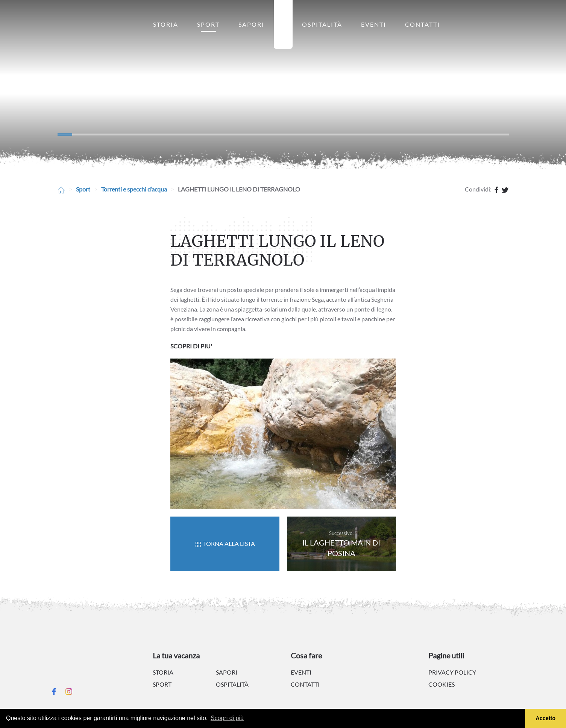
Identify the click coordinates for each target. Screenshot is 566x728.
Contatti (423, 24)
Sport (208, 24)
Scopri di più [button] (227, 718)
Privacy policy (452, 672)
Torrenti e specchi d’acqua (134, 189)
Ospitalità (322, 24)
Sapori (251, 24)
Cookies (442, 684)
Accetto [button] (546, 718)
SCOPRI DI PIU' (191, 346)
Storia (166, 24)
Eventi (374, 24)
